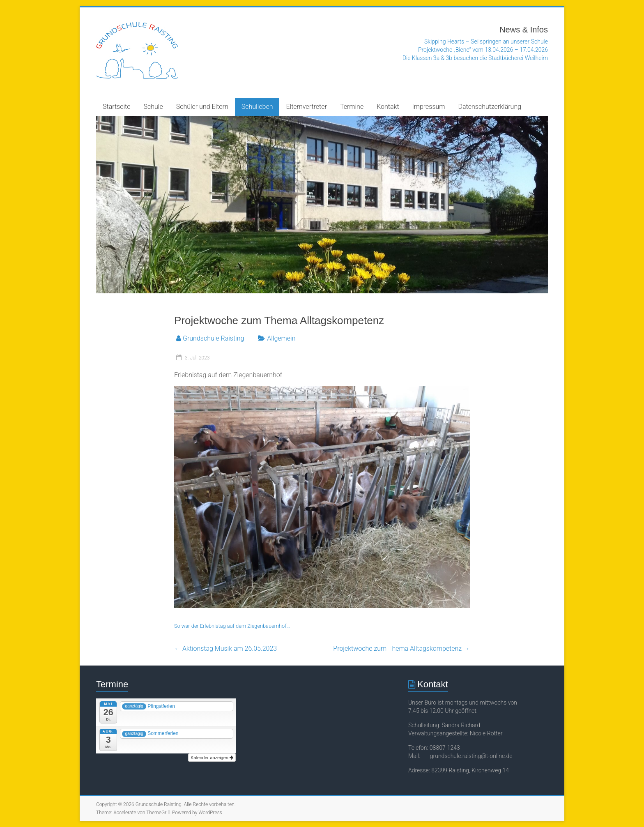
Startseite (117, 107)
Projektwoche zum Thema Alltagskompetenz (401, 648)
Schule (153, 107)
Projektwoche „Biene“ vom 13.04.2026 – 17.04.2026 (483, 50)
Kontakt (388, 107)
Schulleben (257, 107)
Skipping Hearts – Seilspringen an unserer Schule (486, 41)
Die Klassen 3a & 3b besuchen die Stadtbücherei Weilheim (475, 58)
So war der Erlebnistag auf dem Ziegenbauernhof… (232, 626)
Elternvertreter (306, 107)
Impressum (429, 107)
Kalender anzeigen (212, 758)
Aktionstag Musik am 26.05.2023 (225, 648)
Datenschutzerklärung (490, 107)
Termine (352, 107)
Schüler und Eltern (202, 107)
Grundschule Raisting (213, 338)
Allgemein (281, 338)
